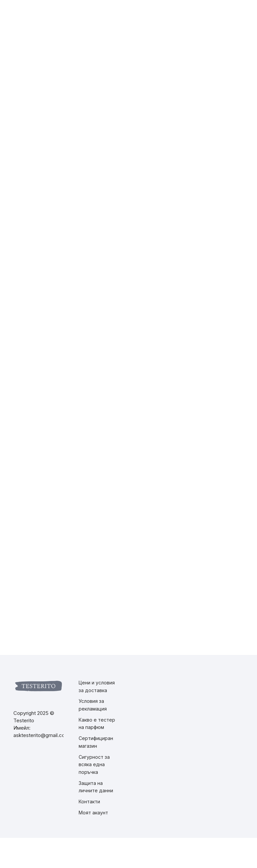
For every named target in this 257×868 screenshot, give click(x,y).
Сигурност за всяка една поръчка (94, 764)
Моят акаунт (93, 813)
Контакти (89, 802)
